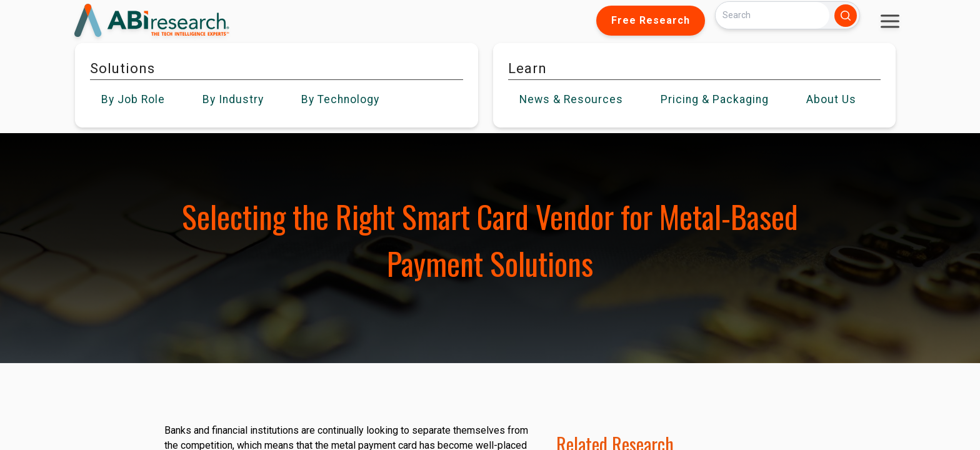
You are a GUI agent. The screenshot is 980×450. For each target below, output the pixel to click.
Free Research (651, 20)
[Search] (772, 15)
